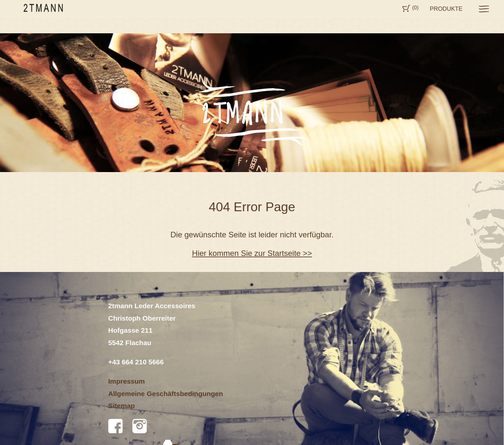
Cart (406, 8)
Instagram (140, 426)
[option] (252, 103)
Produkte (446, 9)
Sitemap (122, 406)
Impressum (126, 381)
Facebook (115, 426)
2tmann (43, 8)
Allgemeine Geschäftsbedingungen (166, 394)
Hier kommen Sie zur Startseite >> (252, 253)
